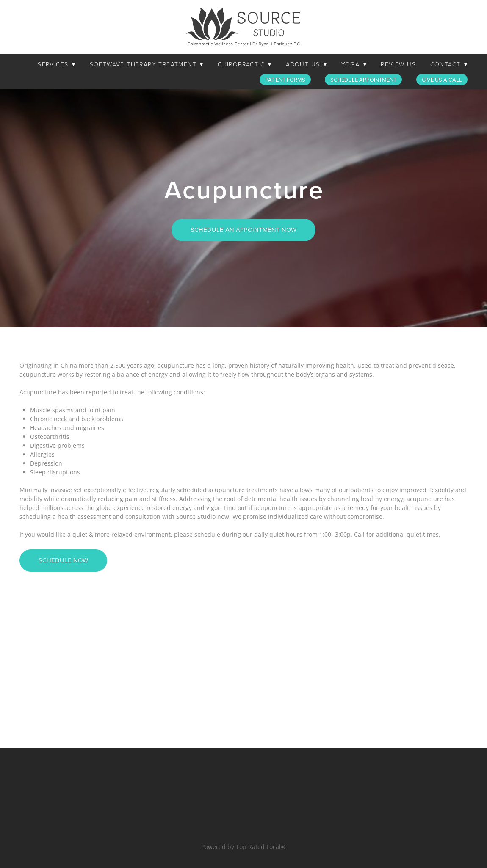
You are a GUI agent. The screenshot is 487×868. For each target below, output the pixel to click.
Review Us (398, 64)
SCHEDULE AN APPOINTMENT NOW (243, 230)
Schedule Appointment (363, 80)
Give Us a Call (442, 80)
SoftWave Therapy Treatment (147, 64)
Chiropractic (245, 64)
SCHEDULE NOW (63, 560)
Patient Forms (285, 80)
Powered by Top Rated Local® (243, 847)
